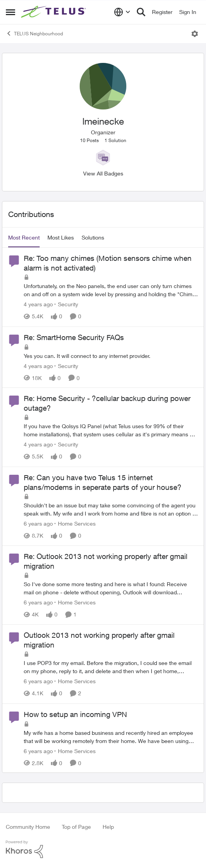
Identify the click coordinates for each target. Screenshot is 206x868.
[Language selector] (122, 12)
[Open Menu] (195, 34)
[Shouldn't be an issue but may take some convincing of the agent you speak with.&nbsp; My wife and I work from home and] (111, 509)
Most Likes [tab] (61, 237)
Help (108, 827)
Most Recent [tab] (24, 237)
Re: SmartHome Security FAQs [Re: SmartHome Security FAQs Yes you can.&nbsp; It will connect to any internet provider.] (74, 337)
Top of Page (76, 827)
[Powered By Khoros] (103, 849)
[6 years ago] (38, 523)
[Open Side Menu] (10, 12)
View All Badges (103, 173)
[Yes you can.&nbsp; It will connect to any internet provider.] (111, 355)
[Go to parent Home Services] (75, 523)
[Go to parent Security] (66, 305)
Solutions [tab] (93, 237)
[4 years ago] (38, 305)
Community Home (28, 827)
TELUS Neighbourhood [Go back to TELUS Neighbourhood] (34, 33)
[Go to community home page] (54, 12)
